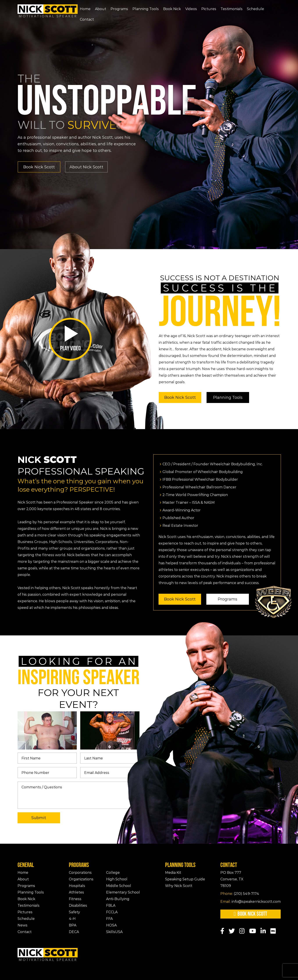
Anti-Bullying (118, 899)
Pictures (209, 9)
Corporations (80, 873)
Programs (119, 9)
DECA (74, 932)
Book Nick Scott (39, 167)
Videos (191, 9)
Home (85, 9)
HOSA (111, 925)
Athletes (76, 892)
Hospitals (77, 886)
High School (117, 879)
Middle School (119, 886)
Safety (74, 912)
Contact (87, 19)
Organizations (81, 879)
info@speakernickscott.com (251, 902)
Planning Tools (146, 9)
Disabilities (78, 905)
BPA (73, 925)
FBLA (111, 905)
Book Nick (172, 9)
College (113, 873)
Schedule (255, 9)
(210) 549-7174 (240, 894)
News (22, 925)
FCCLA (112, 912)
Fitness (75, 899)
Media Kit (173, 873)
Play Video (70, 339)
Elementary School (123, 892)
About (101, 9)
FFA (109, 919)
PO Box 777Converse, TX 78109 (232, 879)
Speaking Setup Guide (185, 879)
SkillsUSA (114, 932)
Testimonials (232, 9)
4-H (72, 919)
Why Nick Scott (179, 886)
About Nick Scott (86, 167)
